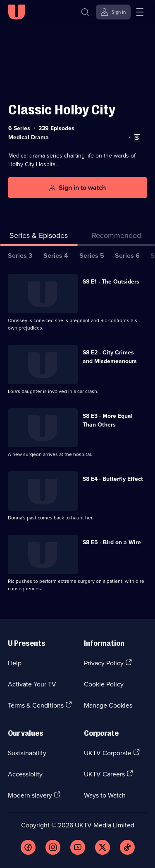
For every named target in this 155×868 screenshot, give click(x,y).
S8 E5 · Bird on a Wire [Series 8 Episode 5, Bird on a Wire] (112, 542)
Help (15, 663)
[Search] (85, 12)
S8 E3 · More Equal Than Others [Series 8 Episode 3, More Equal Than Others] (108, 420)
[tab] (117, 237)
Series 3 (20, 256)
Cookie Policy (104, 684)
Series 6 (127, 256)
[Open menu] (140, 12)
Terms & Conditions (36, 705)
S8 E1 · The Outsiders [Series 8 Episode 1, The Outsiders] (111, 281)
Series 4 (56, 256)
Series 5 (92, 256)
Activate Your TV (32, 684)
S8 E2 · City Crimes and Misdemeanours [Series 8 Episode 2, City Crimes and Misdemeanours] (110, 357)
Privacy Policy (104, 663)
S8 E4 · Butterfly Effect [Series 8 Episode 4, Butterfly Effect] (113, 479)
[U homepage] (17, 12)
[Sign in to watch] (77, 188)
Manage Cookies (108, 705)
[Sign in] (113, 12)
